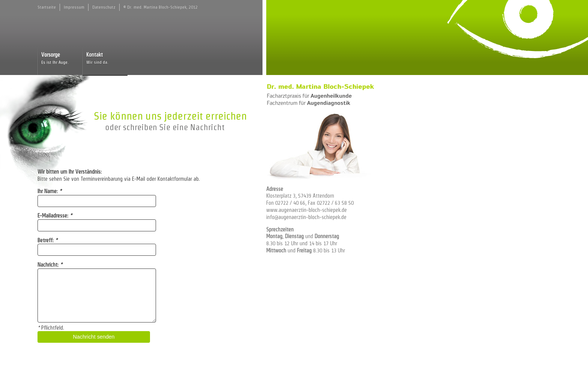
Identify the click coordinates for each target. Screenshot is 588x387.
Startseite (47, 7)
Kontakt (105, 59)
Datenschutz (104, 7)
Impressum (74, 7)
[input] (97, 201)
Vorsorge (60, 59)
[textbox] (97, 295)
